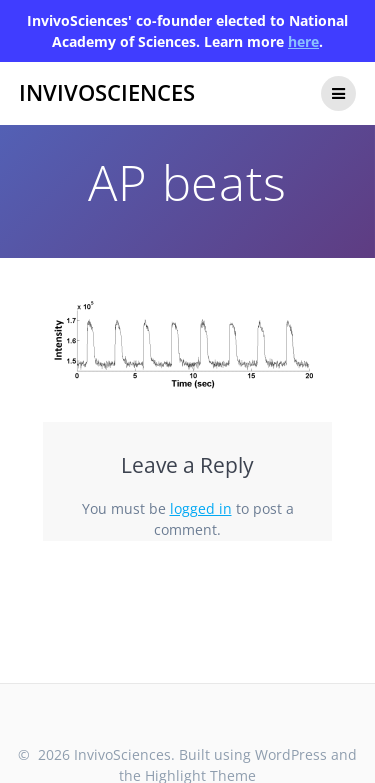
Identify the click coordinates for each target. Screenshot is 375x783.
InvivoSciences (107, 93)
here (303, 41)
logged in (201, 508)
